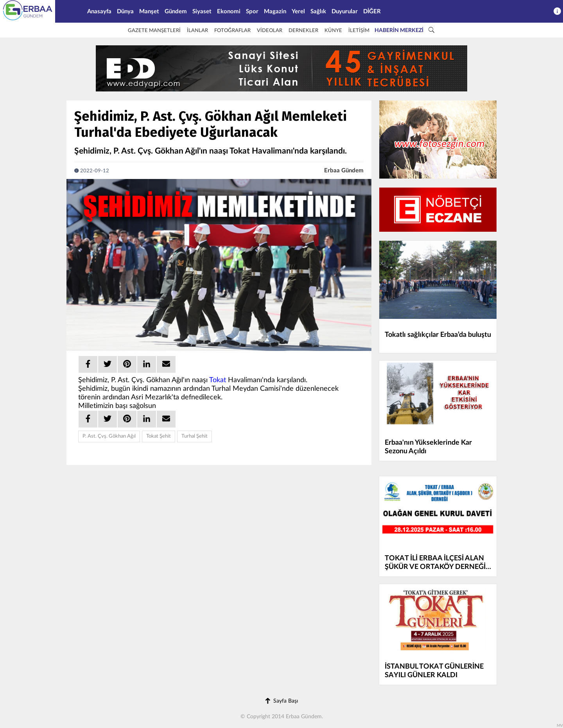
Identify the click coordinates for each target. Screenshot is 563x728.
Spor (252, 12)
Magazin (275, 12)
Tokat (218, 380)
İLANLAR (197, 31)
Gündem (176, 12)
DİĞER (372, 12)
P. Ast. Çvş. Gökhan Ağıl (109, 436)
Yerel (298, 12)
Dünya (125, 12)
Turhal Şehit (195, 436)
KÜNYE (333, 31)
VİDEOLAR (270, 31)
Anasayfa (99, 12)
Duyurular (345, 12)
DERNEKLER (303, 31)
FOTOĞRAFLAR (232, 31)
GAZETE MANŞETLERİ (154, 31)
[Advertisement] (532, 138)
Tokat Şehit (159, 436)
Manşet (149, 12)
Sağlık (318, 12)
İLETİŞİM (359, 31)
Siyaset (202, 12)
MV (560, 726)
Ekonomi (229, 12)
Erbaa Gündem (344, 171)
